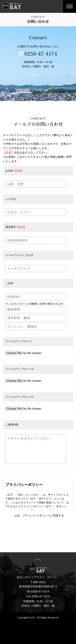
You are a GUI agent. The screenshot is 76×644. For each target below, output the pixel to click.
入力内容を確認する (38, 528)
